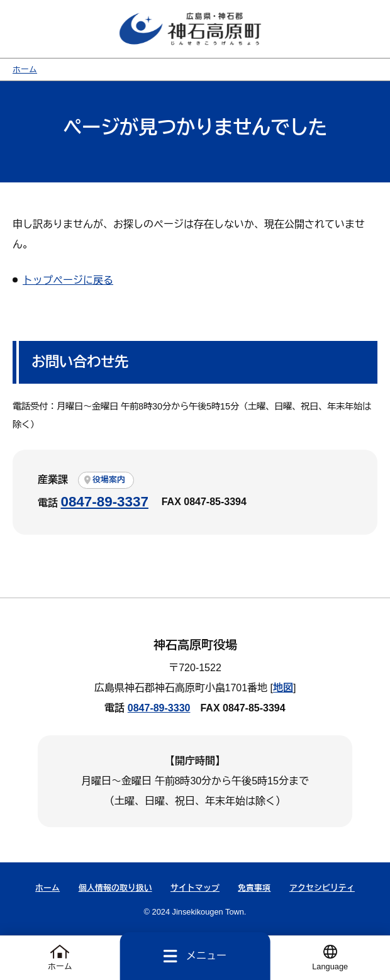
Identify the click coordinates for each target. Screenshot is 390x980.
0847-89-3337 (104, 502)
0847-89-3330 (159, 709)
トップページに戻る (68, 281)
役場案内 (109, 480)
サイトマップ (195, 888)
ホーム (25, 70)
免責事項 (254, 888)
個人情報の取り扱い (115, 888)
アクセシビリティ (322, 888)
